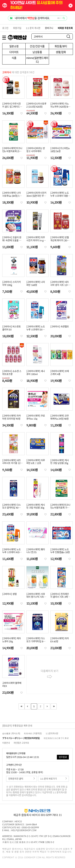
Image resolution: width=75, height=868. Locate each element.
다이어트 (14, 52)
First (22, 706)
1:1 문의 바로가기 (53, 779)
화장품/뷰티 (61, 46)
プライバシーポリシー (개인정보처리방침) (21, 738)
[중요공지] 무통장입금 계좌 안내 (17, 726)
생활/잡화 (61, 52)
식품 (14, 58)
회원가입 (17, 28)
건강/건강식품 (37, 46)
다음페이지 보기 (50, 675)
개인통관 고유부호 (21, 743)
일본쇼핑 (14, 46)
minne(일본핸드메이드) (37, 60)
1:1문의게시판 (52, 733)
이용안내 (6, 743)
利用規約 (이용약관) (33, 733)
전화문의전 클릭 (22, 779)
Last (54, 706)
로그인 (5, 28)
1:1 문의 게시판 (33, 28)
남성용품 (37, 52)
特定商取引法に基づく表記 (56, 738)
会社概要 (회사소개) (11, 733)
